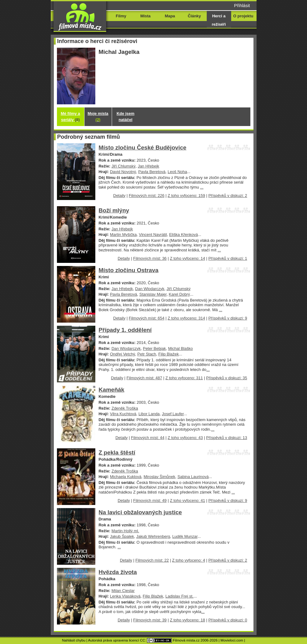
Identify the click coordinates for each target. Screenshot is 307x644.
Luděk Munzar (185, 536)
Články (194, 16)
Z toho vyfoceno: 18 (188, 620)
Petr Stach (147, 354)
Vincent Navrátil (153, 235)
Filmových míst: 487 (144, 378)
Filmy (121, 16)
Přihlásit (242, 6)
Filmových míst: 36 (150, 258)
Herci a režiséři (219, 20)
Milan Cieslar (123, 591)
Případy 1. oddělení (125, 330)
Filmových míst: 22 (152, 560)
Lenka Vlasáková (125, 596)
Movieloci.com (232, 640)
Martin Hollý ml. (125, 531)
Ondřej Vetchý (122, 354)
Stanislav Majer (153, 294)
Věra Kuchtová (123, 414)
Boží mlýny (114, 210)
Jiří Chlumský (123, 166)
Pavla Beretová (152, 172)
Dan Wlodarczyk (150, 289)
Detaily (119, 196)
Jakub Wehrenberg (153, 536)
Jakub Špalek (122, 536)
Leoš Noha (177, 172)
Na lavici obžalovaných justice (140, 512)
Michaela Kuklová (126, 477)
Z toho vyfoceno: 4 (189, 560)
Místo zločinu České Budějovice (143, 148)
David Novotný (123, 172)
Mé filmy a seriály (70, 117)
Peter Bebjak (154, 348)
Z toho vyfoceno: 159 (186, 196)
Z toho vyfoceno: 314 (186, 318)
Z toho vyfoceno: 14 (188, 258)
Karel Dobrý (179, 294)
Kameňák (112, 390)
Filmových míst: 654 (147, 318)
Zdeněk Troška (125, 408)
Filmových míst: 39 (150, 620)
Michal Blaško (180, 348)
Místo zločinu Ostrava (129, 270)
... (202, 187)
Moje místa (98, 117)
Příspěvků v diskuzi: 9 (228, 318)
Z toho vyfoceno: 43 (185, 438)
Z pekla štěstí (117, 453)
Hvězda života (118, 572)
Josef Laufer (173, 414)
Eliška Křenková (183, 235)
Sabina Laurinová (193, 477)
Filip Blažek (168, 354)
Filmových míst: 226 (147, 196)
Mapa (170, 16)
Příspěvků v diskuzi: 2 (228, 196)
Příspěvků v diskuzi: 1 (228, 258)
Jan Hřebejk (148, 166)
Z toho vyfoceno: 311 (184, 378)
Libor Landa (149, 414)
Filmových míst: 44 (148, 438)
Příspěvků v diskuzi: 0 (228, 620)
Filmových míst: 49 (150, 500)
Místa (145, 16)
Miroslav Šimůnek (159, 477)
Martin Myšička (123, 235)
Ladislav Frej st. (180, 596)
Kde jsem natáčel (126, 117)
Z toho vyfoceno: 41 (188, 500)
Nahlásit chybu (74, 640)
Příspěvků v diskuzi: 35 (227, 378)
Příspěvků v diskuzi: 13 (227, 438)
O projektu (243, 16)
